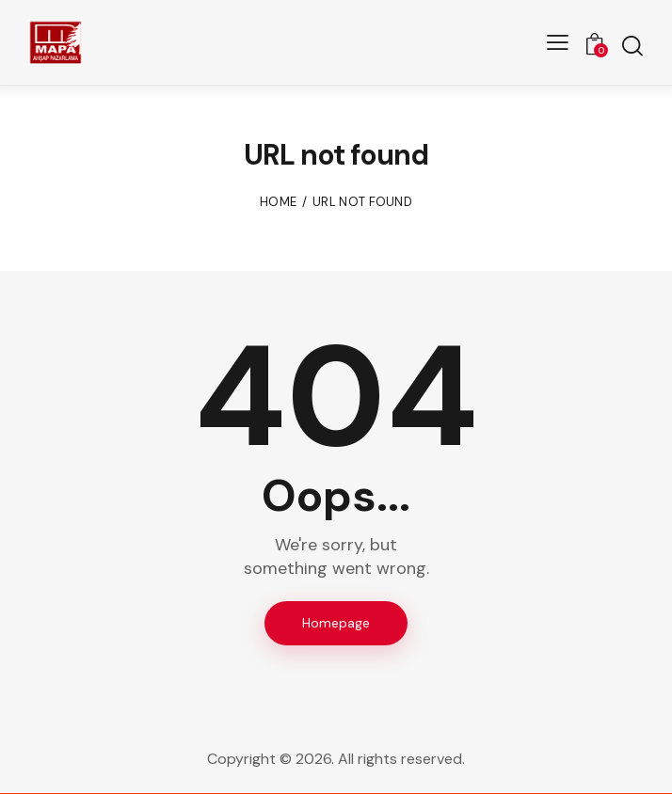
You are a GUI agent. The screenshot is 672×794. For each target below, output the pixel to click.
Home (278, 202)
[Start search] (632, 46)
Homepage (336, 623)
